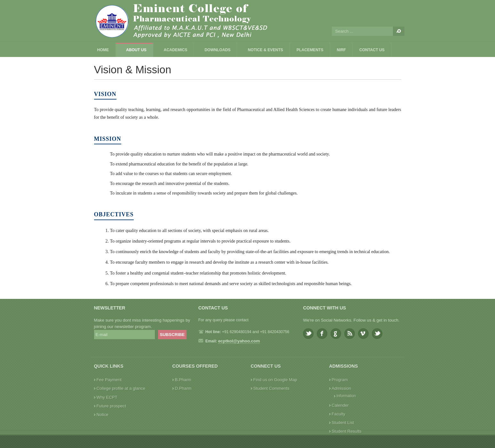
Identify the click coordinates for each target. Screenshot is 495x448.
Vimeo (363, 334)
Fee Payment (109, 380)
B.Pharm (183, 380)
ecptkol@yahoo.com (239, 341)
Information (346, 396)
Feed (350, 334)
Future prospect (111, 406)
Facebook (322, 334)
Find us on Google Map (275, 380)
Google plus (336, 334)
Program (340, 380)
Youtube (377, 334)
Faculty (339, 414)
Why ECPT (107, 397)
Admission (342, 388)
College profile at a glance (121, 388)
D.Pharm (183, 388)
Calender (340, 405)
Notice (103, 415)
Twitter (308, 334)
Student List (343, 423)
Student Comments (271, 388)
